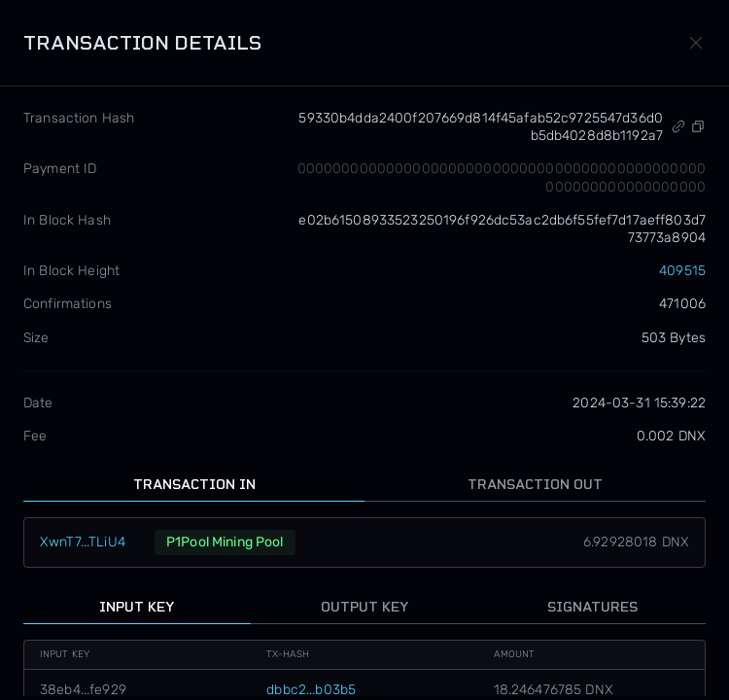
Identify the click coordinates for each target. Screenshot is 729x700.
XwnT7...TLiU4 (83, 542)
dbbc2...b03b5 (311, 690)
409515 (682, 271)
